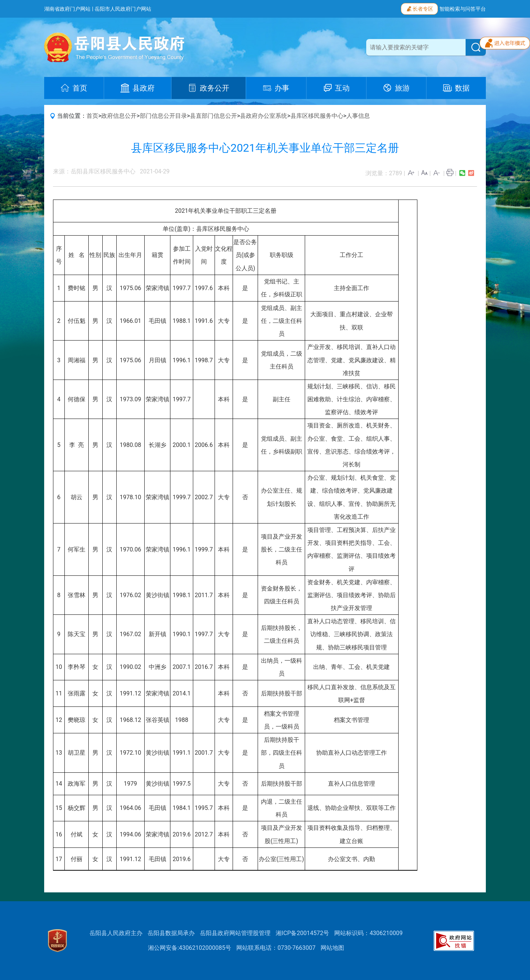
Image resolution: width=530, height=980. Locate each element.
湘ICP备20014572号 (302, 933)
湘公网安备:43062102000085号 (190, 948)
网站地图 (332, 948)
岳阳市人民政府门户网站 (123, 9)
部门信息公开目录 (163, 116)
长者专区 (419, 8)
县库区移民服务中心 (317, 116)
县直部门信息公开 (213, 116)
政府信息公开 (119, 116)
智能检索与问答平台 (463, 9)
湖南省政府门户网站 (67, 9)
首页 (92, 116)
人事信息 (358, 116)
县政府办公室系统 (264, 116)
